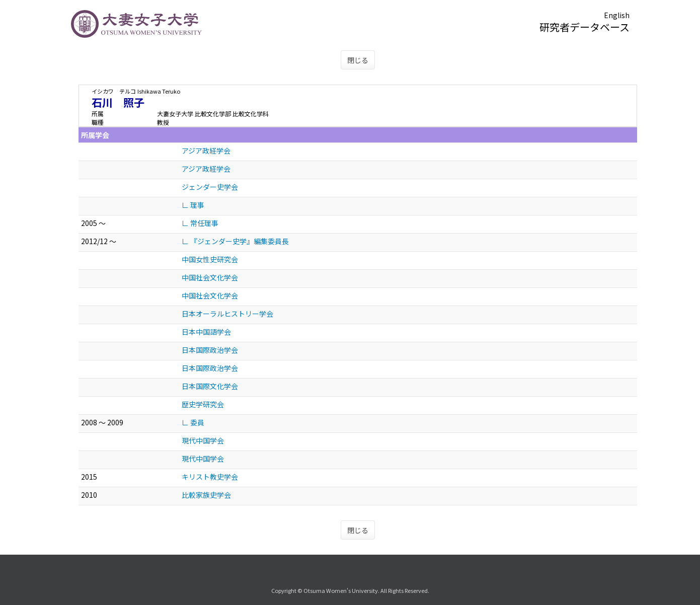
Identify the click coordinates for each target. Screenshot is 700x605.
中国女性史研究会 (210, 259)
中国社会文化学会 (210, 277)
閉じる (358, 60)
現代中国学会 (203, 440)
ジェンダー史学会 (210, 187)
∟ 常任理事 (200, 223)
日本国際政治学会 (210, 350)
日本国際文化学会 (210, 386)
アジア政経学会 (206, 150)
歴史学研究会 (203, 404)
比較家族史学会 (206, 495)
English (617, 15)
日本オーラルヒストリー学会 (227, 314)
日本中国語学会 (206, 332)
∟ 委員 (193, 422)
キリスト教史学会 (210, 477)
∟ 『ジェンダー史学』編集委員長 (235, 241)
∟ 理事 (193, 205)
